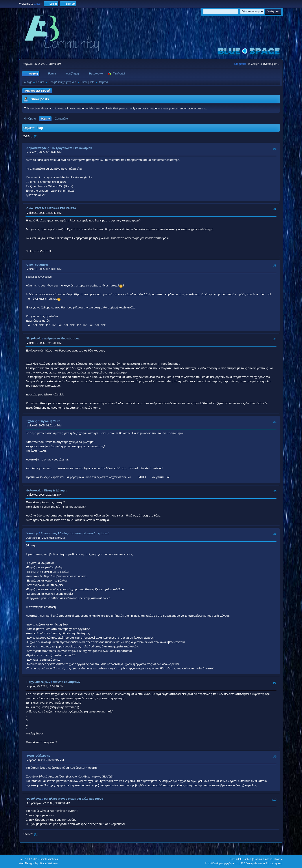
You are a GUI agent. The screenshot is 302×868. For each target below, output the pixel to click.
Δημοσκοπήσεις (38, 148)
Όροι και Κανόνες (263, 859)
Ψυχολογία (34, 338)
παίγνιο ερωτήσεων (66, 682)
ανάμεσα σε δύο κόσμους (62, 338)
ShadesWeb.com (49, 863)
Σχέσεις (32, 421)
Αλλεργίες (43, 756)
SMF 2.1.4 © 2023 (29, 859)
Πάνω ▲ (279, 859)
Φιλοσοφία (34, 490)
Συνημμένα (62, 119)
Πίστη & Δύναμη (55, 490)
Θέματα (45, 119)
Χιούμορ (32, 533)
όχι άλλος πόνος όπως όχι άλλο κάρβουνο (74, 799)
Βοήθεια (247, 859)
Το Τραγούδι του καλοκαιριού (72, 148)
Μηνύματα (30, 119)
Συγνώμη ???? (50, 421)
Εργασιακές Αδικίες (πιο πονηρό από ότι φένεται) (75, 533)
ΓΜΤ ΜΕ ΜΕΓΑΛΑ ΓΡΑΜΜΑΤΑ (56, 208)
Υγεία (30, 756)
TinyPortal (236, 859)
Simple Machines (49, 859)
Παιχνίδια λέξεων (38, 682)
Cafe (30, 208)
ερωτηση (41, 265)
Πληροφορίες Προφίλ (37, 91)
